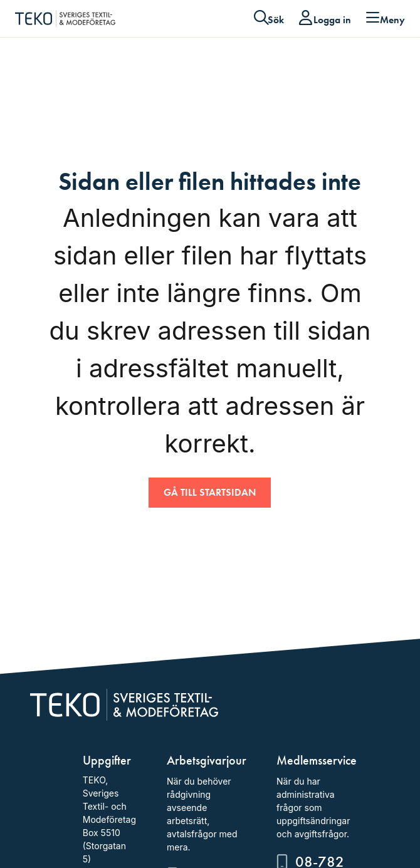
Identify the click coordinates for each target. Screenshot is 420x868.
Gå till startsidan (210, 492)
